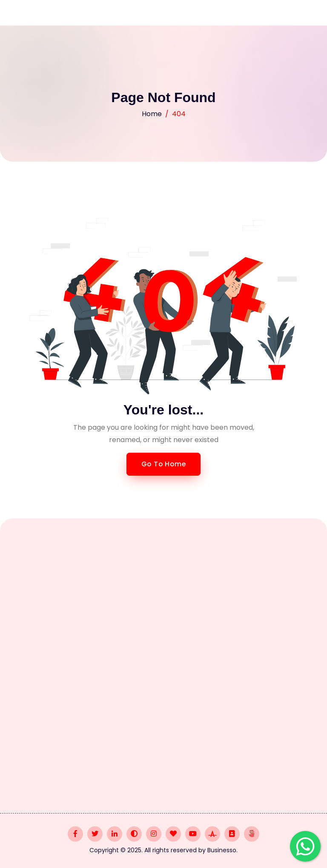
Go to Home (164, 464)
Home (152, 114)
